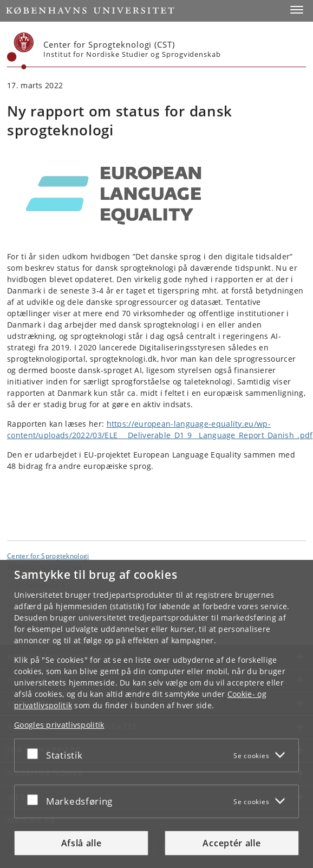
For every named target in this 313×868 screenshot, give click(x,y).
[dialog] (156, 714)
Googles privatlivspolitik (59, 725)
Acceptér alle (232, 843)
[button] (297, 10)
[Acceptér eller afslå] (35, 753)
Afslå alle (81, 843)
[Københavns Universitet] (21, 51)
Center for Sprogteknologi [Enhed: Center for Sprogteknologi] (48, 556)
